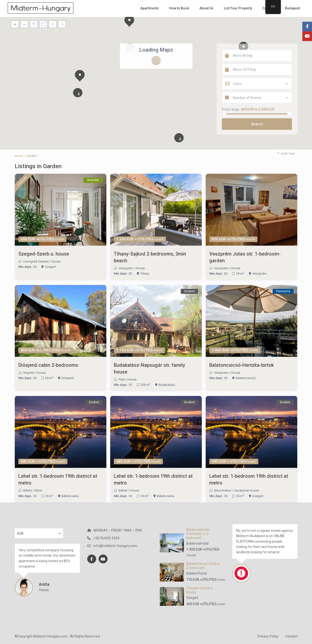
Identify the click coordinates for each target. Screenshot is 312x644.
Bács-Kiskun (223, 490)
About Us (206, 8)
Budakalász (167, 385)
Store (38, 490)
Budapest (292, 8)
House (56, 261)
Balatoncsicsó (246, 378)
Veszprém (126, 268)
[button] (80, 76)
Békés (28, 490)
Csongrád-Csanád (36, 261)
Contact (291, 636)
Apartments (150, 8)
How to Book (179, 8)
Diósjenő (68, 378)
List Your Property (238, 8)
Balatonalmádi (197, 543)
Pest (122, 379)
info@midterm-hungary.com (115, 546)
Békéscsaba (70, 496)
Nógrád (29, 373)
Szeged (50, 267)
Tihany (145, 274)
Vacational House (247, 490)
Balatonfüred (196, 573)
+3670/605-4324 (106, 538)
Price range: (231, 109)
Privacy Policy (268, 636)
